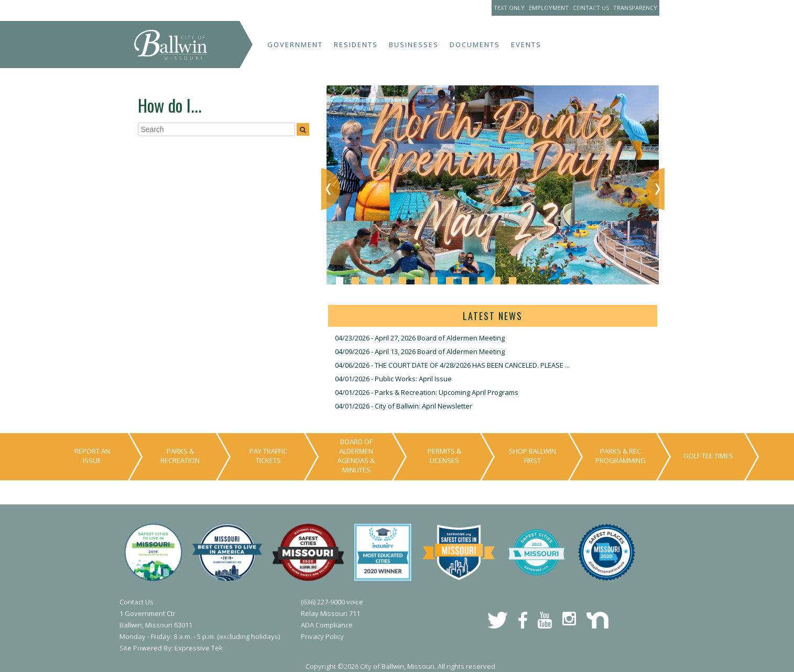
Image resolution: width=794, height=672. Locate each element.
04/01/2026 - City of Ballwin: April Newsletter (404, 406)
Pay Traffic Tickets (268, 456)
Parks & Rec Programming (621, 456)
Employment (549, 8)
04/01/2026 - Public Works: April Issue (393, 379)
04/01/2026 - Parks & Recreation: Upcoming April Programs (427, 392)
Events (526, 45)
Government (295, 45)
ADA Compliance (327, 625)
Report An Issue (92, 456)
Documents (475, 45)
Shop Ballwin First (532, 456)
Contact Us (591, 8)
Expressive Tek (199, 648)
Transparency (635, 8)
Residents (356, 45)
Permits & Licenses (444, 456)
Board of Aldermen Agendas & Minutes (356, 456)
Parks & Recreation (180, 456)
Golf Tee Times (708, 456)
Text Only (509, 8)
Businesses (414, 45)
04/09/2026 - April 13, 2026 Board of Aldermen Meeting (420, 351)
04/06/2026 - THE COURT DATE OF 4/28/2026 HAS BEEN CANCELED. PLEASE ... (452, 365)
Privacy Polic (320, 636)
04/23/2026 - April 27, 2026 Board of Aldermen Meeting (420, 338)
